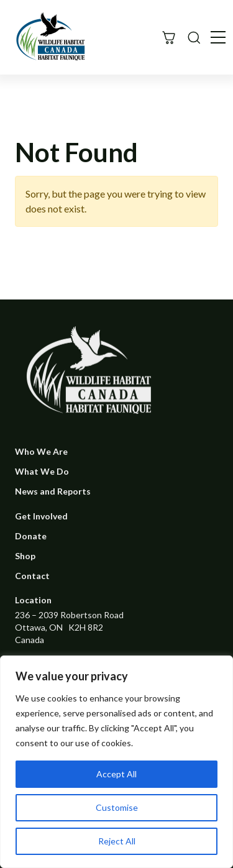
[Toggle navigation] (218, 37)
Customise (117, 807)
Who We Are (41, 451)
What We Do (42, 471)
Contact (32, 576)
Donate (31, 536)
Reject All (117, 841)
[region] (116, 762)
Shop (25, 556)
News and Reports (53, 491)
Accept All (116, 774)
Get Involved (41, 516)
